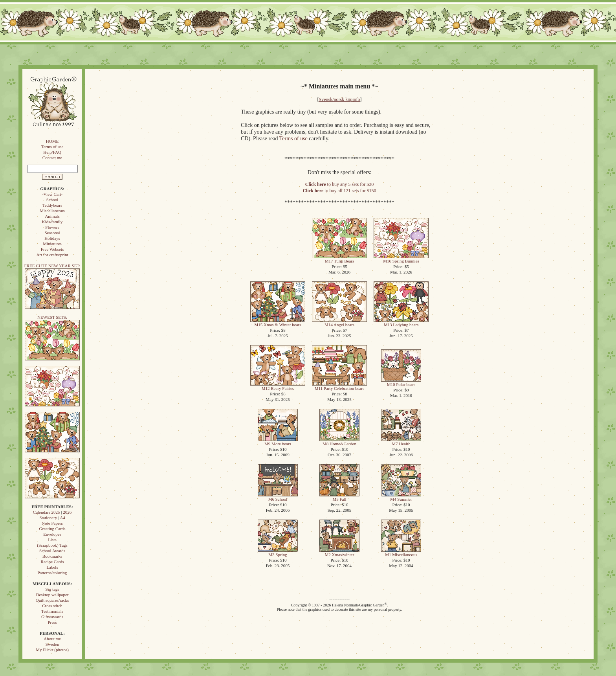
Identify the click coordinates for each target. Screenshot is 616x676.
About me (52, 639)
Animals (52, 216)
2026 (67, 512)
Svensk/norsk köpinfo (340, 99)
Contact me (52, 158)
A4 (62, 518)
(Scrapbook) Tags (52, 545)
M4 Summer (401, 497)
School (52, 200)
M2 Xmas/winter (339, 552)
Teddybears (52, 205)
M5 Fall (339, 497)
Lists (52, 540)
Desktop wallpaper (52, 595)
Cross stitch (52, 606)
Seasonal (52, 233)
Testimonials (52, 611)
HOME (52, 141)
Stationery (48, 518)
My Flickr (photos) (52, 650)
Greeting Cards (52, 529)
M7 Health (401, 442)
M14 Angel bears (339, 322)
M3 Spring (278, 552)
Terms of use (52, 147)
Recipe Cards (52, 562)
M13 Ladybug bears (401, 322)
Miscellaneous (52, 211)
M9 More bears (278, 442)
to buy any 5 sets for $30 (339, 184)
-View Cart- (52, 194)
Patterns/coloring (52, 573)
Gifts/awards (52, 617)
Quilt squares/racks (52, 600)
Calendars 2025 (47, 512)
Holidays (52, 238)
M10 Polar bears (401, 382)
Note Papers (52, 523)
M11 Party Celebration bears (339, 386)
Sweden (52, 644)
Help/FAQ (52, 152)
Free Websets (52, 249)
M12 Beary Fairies (278, 386)
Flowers (52, 227)
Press (52, 622)
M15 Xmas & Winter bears (278, 322)
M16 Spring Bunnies (401, 259)
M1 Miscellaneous (401, 552)
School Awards (52, 551)
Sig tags (52, 589)
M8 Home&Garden (339, 442)
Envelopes (52, 534)
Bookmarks (52, 556)
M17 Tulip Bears (339, 259)
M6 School (278, 497)
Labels (52, 567)
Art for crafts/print (52, 255)
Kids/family (52, 222)
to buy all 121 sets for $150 (339, 191)
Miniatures (52, 244)
